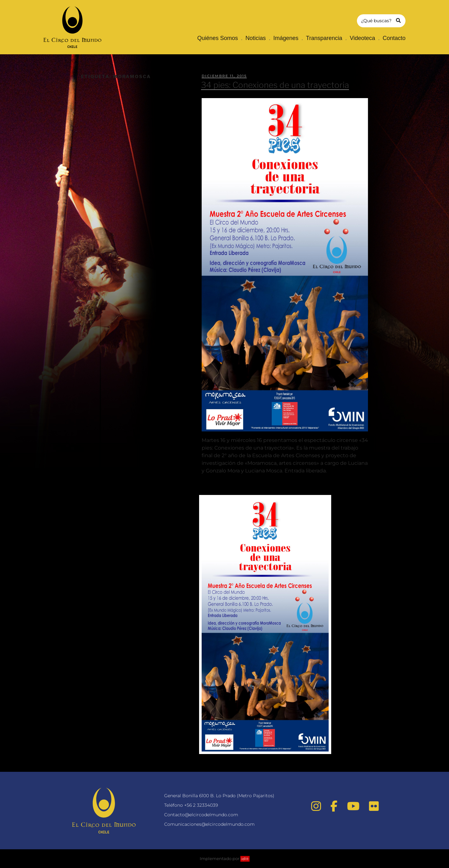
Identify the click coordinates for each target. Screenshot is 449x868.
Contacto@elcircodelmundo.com (201, 815)
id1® (245, 859)
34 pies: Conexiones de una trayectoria (275, 85)
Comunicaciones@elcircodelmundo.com (209, 824)
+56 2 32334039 (201, 805)
